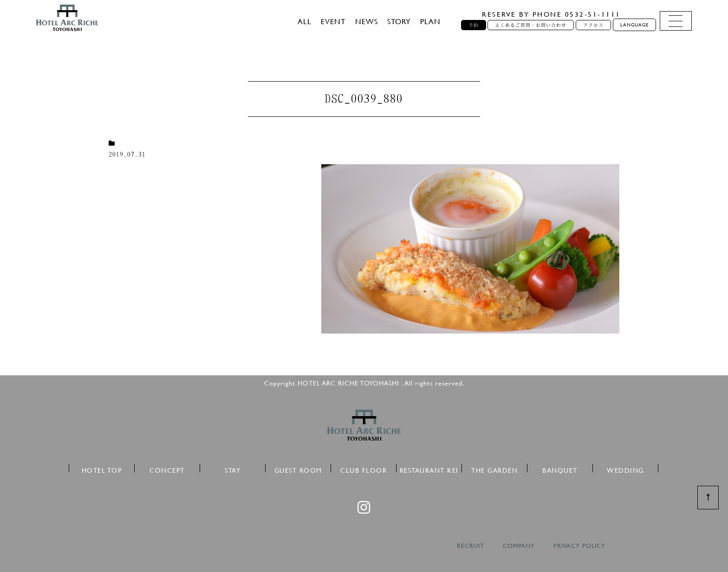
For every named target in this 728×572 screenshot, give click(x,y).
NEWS (367, 21)
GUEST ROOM (298, 469)
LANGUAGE (634, 25)
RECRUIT (471, 546)
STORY (399, 21)
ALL (305, 21)
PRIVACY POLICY (579, 546)
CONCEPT (167, 469)
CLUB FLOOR (364, 469)
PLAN (430, 21)
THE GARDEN (494, 469)
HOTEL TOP (102, 469)
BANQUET (560, 469)
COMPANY (519, 546)
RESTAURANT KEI (429, 469)
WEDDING (625, 469)
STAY (233, 469)
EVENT (333, 21)
